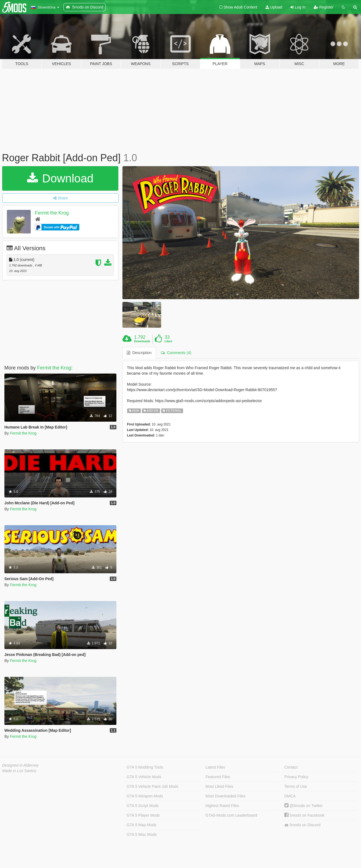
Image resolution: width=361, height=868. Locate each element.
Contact (291, 767)
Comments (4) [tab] (176, 353)
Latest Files (216, 767)
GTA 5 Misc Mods (142, 834)
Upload (274, 7)
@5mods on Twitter (303, 806)
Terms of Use (296, 786)
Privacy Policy (296, 777)
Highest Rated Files (222, 806)
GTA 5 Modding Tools (145, 767)
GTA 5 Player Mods (143, 815)
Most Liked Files (219, 786)
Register (324, 7)
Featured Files (218, 777)
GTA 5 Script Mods (142, 806)
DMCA (290, 796)
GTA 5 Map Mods (141, 825)
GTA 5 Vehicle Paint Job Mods (152, 786)
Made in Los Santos (19, 771)
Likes (168, 341)
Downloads (142, 341)
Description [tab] (139, 353)
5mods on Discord (303, 825)
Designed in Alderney (20, 765)
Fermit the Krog (52, 213)
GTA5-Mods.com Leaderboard (231, 815)
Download (60, 178)
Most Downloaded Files (226, 796)
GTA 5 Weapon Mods (145, 796)
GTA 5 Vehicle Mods (144, 777)
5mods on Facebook (304, 815)
